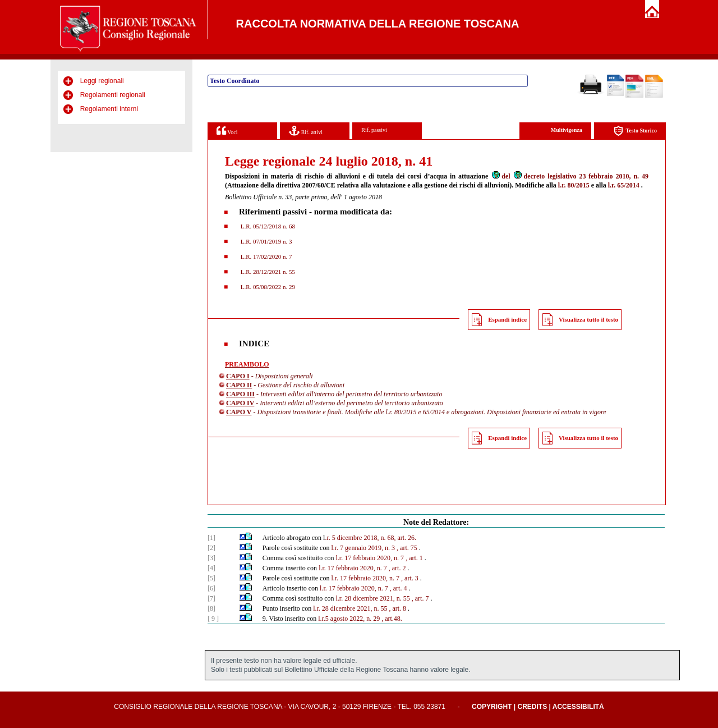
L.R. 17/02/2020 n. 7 (265, 257)
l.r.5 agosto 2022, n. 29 (349, 619)
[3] (211, 558)
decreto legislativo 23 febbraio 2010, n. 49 (581, 176)
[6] (211, 588)
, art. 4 (399, 588)
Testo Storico (635, 131)
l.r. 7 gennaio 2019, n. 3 (363, 548)
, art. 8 (397, 608)
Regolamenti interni (109, 109)
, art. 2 (397, 568)
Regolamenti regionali (113, 95)
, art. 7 (420, 598)
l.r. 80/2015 (574, 185)
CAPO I (238, 376)
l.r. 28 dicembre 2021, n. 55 (372, 598)
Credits (532, 707)
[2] (211, 548)
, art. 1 (414, 558)
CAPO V (239, 412)
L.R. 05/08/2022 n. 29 (267, 287)
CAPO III (240, 394)
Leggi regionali (102, 81)
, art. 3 (410, 578)
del (500, 176)
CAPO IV (240, 403)
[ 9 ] (213, 619)
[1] (211, 538)
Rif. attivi (306, 131)
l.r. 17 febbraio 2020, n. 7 (370, 558)
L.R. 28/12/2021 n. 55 (267, 272)
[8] (211, 608)
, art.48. (392, 619)
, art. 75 (407, 548)
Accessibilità (578, 707)
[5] (211, 578)
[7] (211, 598)
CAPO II (239, 385)
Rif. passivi (374, 130)
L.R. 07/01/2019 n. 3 (265, 241)
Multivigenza (567, 130)
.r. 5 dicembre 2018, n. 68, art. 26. (370, 538)
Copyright (492, 707)
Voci (227, 131)
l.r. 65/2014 (624, 185)
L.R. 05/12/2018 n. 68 (267, 226)
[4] (211, 568)
